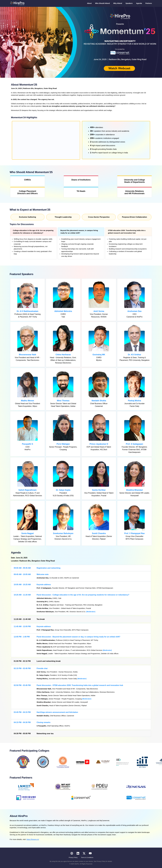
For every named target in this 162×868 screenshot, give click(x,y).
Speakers (129, 3)
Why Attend (118, 3)
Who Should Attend (102, 3)
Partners (149, 3)
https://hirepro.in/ (33, 839)
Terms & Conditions (87, 857)
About (89, 3)
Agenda (139, 3)
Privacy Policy (73, 857)
